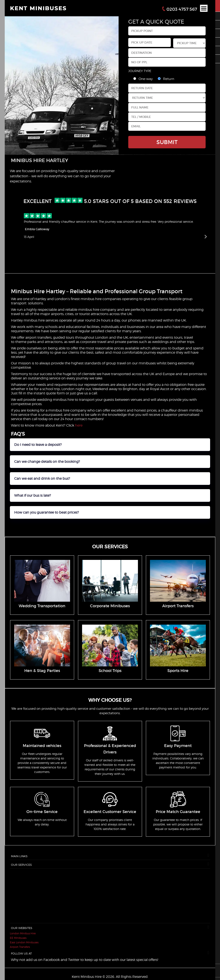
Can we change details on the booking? (47, 462)
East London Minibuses (24, 942)
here (79, 425)
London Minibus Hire (23, 933)
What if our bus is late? (33, 495)
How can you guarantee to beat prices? (47, 512)
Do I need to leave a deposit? (38, 445)
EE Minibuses (18, 938)
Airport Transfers (20, 947)
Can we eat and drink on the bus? (42, 479)
